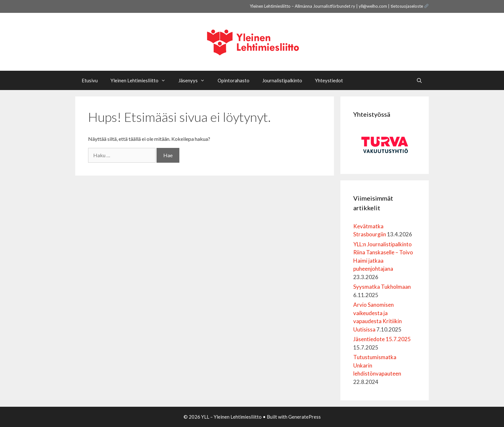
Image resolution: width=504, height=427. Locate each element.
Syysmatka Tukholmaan (382, 287)
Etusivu (90, 80)
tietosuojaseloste (407, 6)
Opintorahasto (234, 80)
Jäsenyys (195, 80)
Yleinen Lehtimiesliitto (141, 80)
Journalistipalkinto (282, 80)
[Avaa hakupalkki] (419, 80)
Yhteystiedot (329, 80)
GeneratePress (305, 417)
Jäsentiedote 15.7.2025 (382, 339)
